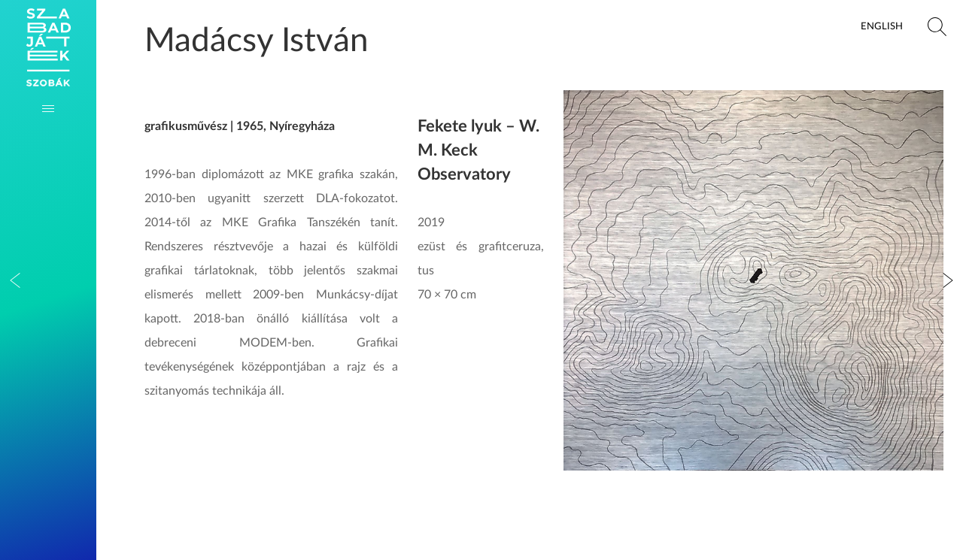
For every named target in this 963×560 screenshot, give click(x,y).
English (882, 26)
